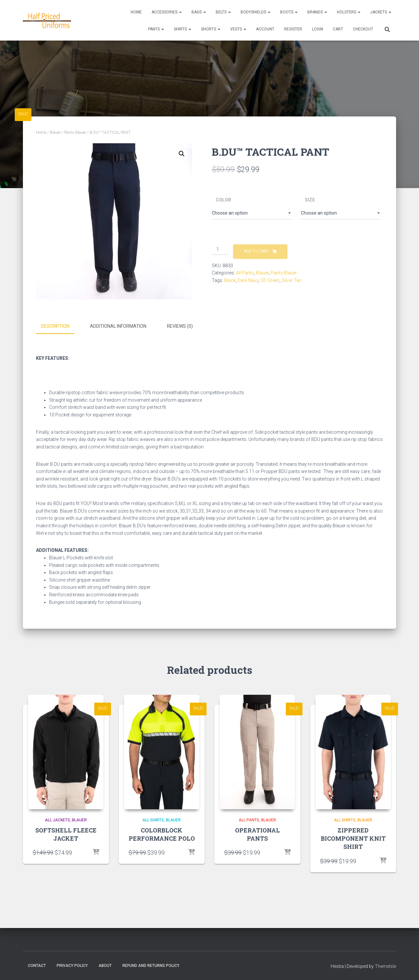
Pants (156, 29)
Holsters (349, 12)
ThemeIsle (385, 965)
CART (338, 29)
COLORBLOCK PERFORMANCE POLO (162, 834)
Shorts (211, 29)
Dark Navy (248, 280)
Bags (199, 12)
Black (230, 280)
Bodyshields (255, 12)
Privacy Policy (72, 965)
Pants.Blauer (75, 132)
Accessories (167, 12)
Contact (37, 965)
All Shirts (153, 819)
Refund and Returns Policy (151, 965)
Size (310, 200)
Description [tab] (55, 326)
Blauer (55, 132)
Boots (289, 12)
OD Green (270, 280)
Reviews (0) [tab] (180, 326)
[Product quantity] (220, 250)
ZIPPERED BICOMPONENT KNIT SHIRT (353, 838)
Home (136, 12)
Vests (238, 29)
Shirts (182, 29)
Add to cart (256, 251)
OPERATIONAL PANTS (257, 834)
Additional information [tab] (118, 326)
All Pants (245, 273)
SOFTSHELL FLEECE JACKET (66, 834)
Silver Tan (291, 280)
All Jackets (57, 819)
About (105, 965)
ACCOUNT (265, 29)
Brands (317, 12)
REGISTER (293, 29)
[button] (182, 154)
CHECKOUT (363, 29)
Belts (223, 12)
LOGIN (318, 29)
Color (223, 200)
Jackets (381, 12)
